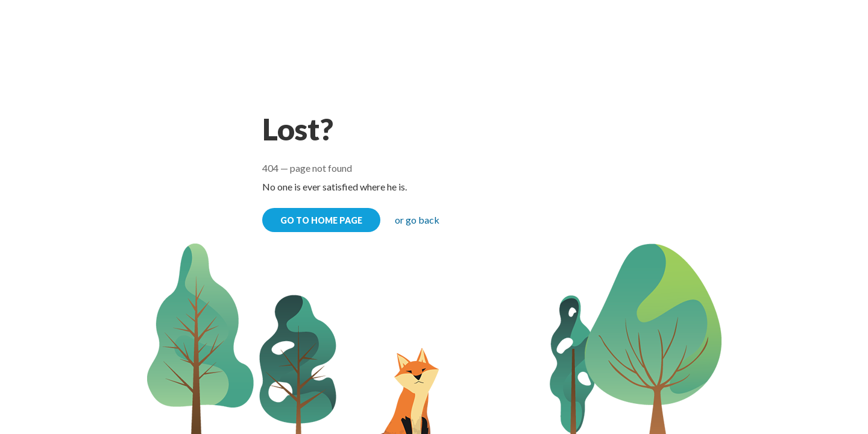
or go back (417, 220)
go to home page (321, 220)
